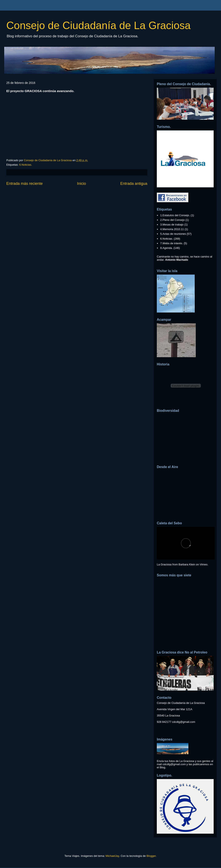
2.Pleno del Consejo (172, 220)
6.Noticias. (26, 165)
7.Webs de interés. (172, 243)
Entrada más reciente (25, 184)
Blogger (151, 856)
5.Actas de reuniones (173, 234)
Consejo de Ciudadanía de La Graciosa (99, 25)
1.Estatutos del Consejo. (175, 215)
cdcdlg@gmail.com (184, 722)
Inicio (81, 184)
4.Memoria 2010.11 (172, 229)
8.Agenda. (166, 248)
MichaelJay (112, 856)
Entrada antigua (134, 184)
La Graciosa (164, 564)
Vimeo (204, 564)
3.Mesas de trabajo (172, 225)
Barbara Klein (187, 564)
